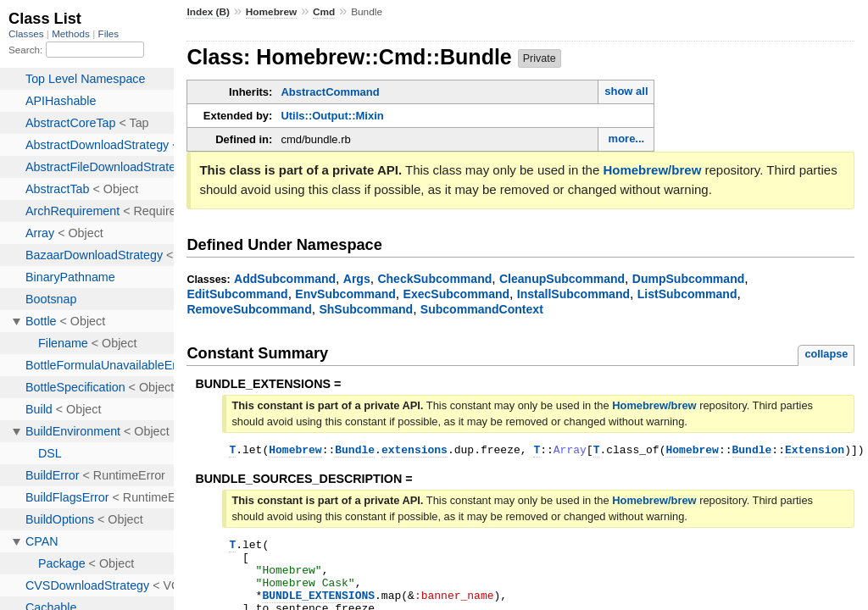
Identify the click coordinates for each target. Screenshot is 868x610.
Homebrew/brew (652, 170)
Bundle (355, 452)
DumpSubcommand (689, 279)
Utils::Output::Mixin (332, 116)
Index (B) (208, 12)
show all (626, 91)
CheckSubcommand (434, 279)
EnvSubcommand (345, 294)
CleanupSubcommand (562, 279)
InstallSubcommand (573, 294)
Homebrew (271, 12)
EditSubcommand (237, 294)
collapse (826, 354)
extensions (415, 452)
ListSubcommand (687, 294)
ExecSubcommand (457, 294)
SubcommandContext (482, 309)
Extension (815, 452)
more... (627, 139)
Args (357, 279)
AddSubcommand (285, 279)
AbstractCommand (330, 92)
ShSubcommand (366, 309)
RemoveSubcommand (249, 309)
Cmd (324, 12)
